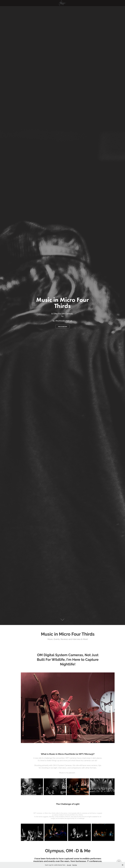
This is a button (63, 327)
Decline (75, 865)
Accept (69, 865)
